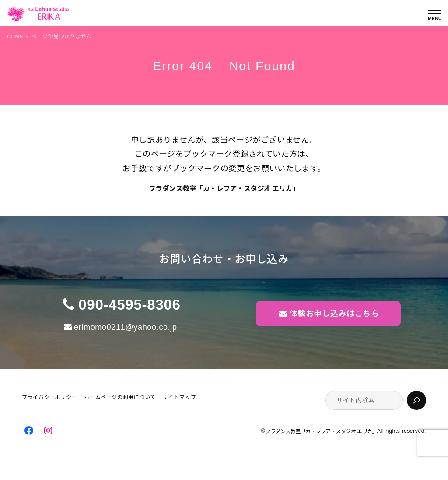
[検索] (416, 400)
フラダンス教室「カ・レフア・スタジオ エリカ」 (224, 189)
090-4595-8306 (129, 305)
